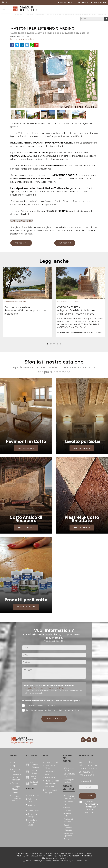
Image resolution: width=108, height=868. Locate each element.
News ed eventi (51, 762)
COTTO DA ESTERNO (22, 221)
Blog (72, 2)
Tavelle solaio (33, 778)
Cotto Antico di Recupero (35, 765)
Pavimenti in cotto (34, 783)
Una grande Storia (69, 769)
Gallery (15, 783)
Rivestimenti (50, 777)
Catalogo (32, 755)
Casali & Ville (33, 796)
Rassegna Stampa (16, 788)
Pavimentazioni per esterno (23, 39)
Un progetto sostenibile (69, 781)
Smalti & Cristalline (35, 772)
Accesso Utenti (81, 861)
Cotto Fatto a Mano (50, 767)
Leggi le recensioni (16, 779)
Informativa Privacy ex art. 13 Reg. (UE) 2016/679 (44, 688)
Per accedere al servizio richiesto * (39, 706)
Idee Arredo (50, 787)
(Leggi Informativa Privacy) (31, 861)
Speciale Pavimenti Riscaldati (68, 827)
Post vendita (69, 839)
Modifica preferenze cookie (16, 798)
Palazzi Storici (33, 811)
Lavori (30, 789)
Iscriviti (87, 796)
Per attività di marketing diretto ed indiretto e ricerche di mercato (53, 710)
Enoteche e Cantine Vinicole (32, 822)
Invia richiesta (54, 719)
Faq (13, 766)
